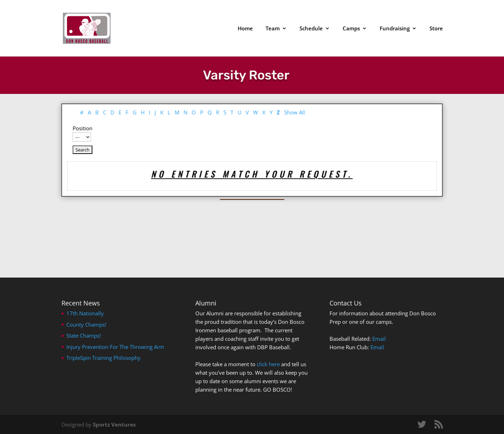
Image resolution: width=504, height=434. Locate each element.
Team (273, 29)
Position (74, 128)
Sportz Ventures (114, 424)
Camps (351, 29)
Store (436, 29)
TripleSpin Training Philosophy (103, 358)
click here (268, 364)
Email (379, 339)
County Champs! (86, 325)
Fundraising (395, 29)
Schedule (311, 29)
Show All (286, 112)
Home (245, 29)
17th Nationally (85, 313)
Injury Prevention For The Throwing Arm (115, 347)
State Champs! (84, 335)
